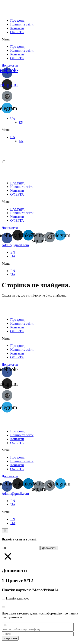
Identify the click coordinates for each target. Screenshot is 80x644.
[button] (40, 39)
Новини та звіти (22, 24)
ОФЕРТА (17, 32)
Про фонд (17, 20)
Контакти (17, 28)
